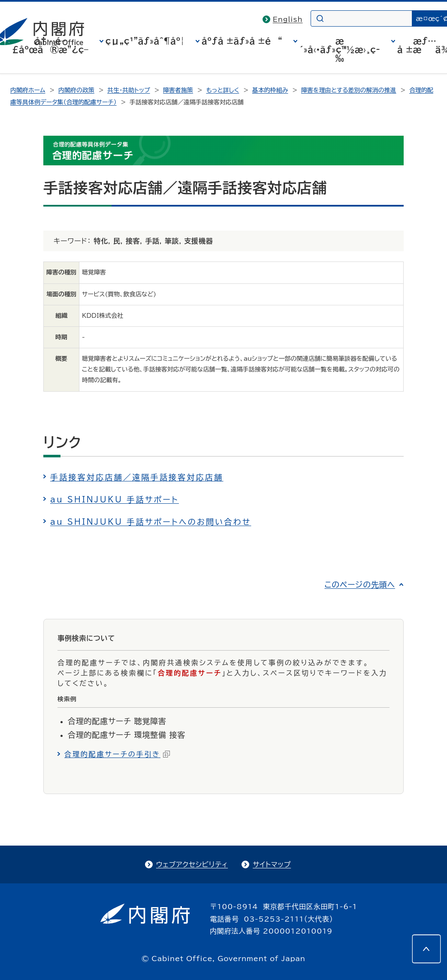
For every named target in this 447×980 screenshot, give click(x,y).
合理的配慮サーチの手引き (117, 754)
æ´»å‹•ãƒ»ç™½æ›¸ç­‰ (340, 49)
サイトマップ (272, 864)
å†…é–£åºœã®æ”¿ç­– (50, 45)
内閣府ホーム (28, 90)
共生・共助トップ (128, 90)
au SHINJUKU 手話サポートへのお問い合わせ (151, 522)
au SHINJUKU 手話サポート (115, 499)
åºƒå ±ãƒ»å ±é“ (242, 41)
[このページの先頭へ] (426, 949)
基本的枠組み (270, 90)
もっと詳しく (223, 90)
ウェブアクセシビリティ (192, 864)
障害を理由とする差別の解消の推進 (349, 90)
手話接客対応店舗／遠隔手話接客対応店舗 (137, 477)
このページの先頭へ (360, 584)
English (288, 19)
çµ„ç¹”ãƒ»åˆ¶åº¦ (145, 41)
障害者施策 (178, 90)
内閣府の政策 (76, 90)
